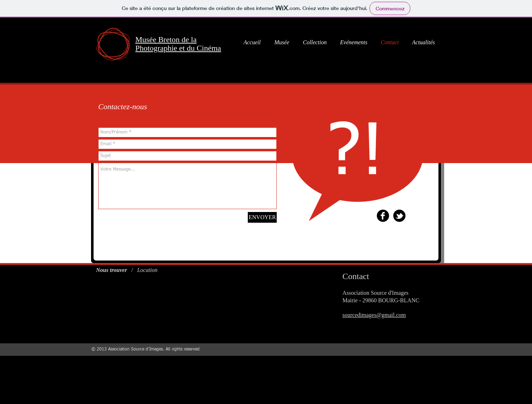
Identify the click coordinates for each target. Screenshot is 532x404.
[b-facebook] (383, 216)
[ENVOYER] (262, 217)
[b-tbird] (399, 216)
